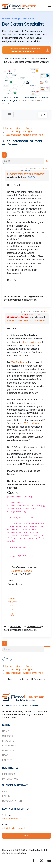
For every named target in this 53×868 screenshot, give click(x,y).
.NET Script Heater (31, 423)
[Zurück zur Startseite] (19, 6)
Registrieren (34, 296)
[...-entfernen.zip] (13, 614)
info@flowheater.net (14, 828)
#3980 (46, 168)
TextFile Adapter (20, 362)
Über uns (7, 736)
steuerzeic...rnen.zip (22, 571)
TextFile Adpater (31, 342)
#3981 (46, 311)
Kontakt (27, 836)
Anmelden (15, 296)
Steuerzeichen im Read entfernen (26, 174)
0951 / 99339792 (11, 818)
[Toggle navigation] (10, 115)
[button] (49, 6)
